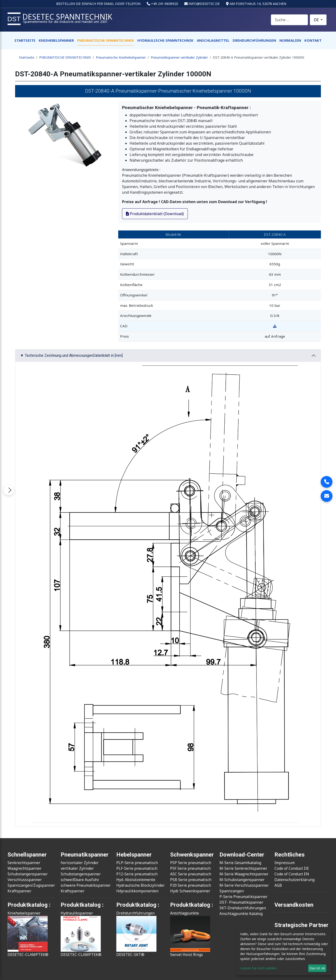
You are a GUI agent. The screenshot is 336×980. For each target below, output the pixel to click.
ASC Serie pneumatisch (191, 874)
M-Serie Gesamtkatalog (240, 863)
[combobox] (289, 20)
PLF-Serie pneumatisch (137, 868)
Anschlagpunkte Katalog (241, 914)
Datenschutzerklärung (294, 880)
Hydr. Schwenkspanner (190, 891)
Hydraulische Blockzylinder (141, 885)
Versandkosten (294, 905)
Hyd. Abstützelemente (136, 880)
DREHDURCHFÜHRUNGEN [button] (254, 40)
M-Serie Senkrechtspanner (243, 868)
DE (317, 20)
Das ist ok (317, 968)
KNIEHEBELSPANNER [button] (56, 40)
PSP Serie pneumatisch (191, 863)
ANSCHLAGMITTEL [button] (213, 40)
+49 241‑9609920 (164, 4)
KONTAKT (313, 40)
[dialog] (284, 952)
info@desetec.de (204, 4)
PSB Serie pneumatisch (191, 880)
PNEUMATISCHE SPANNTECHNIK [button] (106, 40)
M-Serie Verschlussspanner (244, 885)
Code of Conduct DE (292, 868)
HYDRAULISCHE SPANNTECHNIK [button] (165, 40)
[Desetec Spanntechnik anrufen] (327, 482)
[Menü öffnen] (9, 490)
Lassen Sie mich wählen (258, 968)
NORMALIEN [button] (290, 40)
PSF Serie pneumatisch (190, 868)
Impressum (285, 863)
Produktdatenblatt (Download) (155, 214)
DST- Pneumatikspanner (241, 902)
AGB (278, 885)
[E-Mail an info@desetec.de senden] (327, 496)
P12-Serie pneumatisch (137, 874)
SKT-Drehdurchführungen (243, 908)
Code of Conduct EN (292, 874)
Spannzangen (232, 891)
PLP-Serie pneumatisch (137, 863)
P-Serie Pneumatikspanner (244, 897)
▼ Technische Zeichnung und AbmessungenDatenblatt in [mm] (71, 355)
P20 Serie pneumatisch (191, 885)
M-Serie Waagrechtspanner (244, 874)
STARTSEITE (25, 40)
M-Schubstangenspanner (242, 880)
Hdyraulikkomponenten (137, 891)
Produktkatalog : (192, 905)
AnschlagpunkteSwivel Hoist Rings (190, 934)
